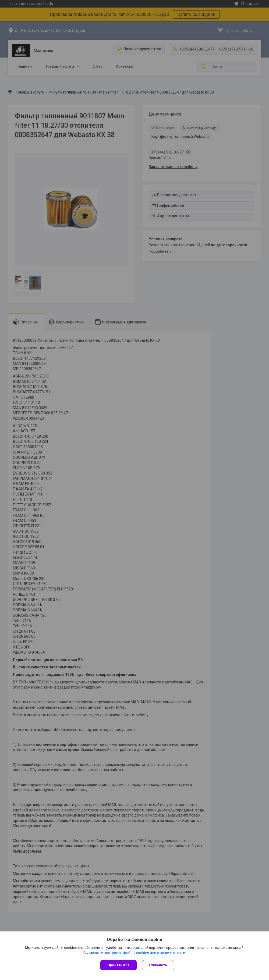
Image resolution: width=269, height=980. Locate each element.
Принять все (118, 965)
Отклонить (158, 965)
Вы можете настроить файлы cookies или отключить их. (133, 953)
